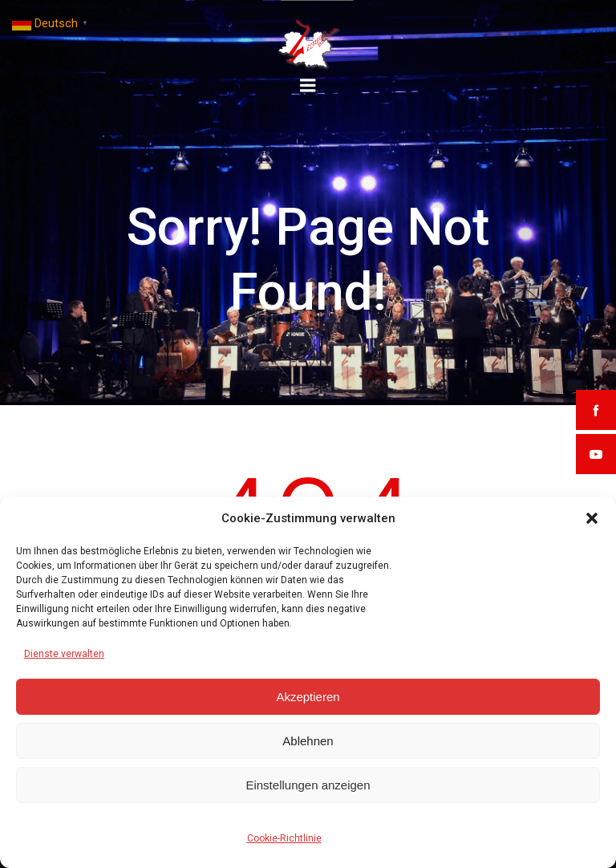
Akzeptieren (308, 697)
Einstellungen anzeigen (308, 785)
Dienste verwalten (64, 654)
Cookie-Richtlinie (284, 838)
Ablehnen (308, 741)
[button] (592, 518)
